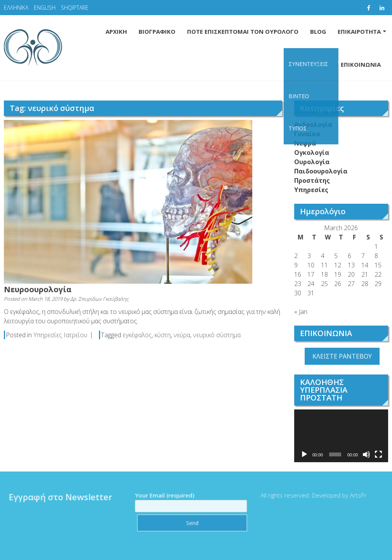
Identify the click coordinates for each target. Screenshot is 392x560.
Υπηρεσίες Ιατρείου (60, 335)
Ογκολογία (312, 153)
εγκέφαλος (137, 335)
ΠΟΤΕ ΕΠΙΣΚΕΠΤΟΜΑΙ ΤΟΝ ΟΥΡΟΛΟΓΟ (243, 31)
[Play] (304, 454)
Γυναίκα (307, 134)
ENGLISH (45, 8)
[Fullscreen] (378, 454)
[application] (341, 436)
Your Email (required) (188, 501)
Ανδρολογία (313, 125)
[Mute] (366, 454)
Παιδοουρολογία (321, 171)
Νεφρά (305, 143)
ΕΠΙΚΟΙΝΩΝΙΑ (361, 64)
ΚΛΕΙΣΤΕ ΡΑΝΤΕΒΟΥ (342, 356)
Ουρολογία (312, 162)
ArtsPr (356, 495)
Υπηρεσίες (311, 190)
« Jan (301, 312)
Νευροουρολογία (38, 289)
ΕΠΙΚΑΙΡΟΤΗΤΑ (359, 31)
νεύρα (182, 335)
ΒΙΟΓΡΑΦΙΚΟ (157, 31)
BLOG (318, 31)
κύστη (163, 335)
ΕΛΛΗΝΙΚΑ (16, 8)
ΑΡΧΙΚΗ (116, 31)
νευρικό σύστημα (217, 335)
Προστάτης (312, 180)
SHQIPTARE (75, 8)
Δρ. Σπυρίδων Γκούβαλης (99, 299)
